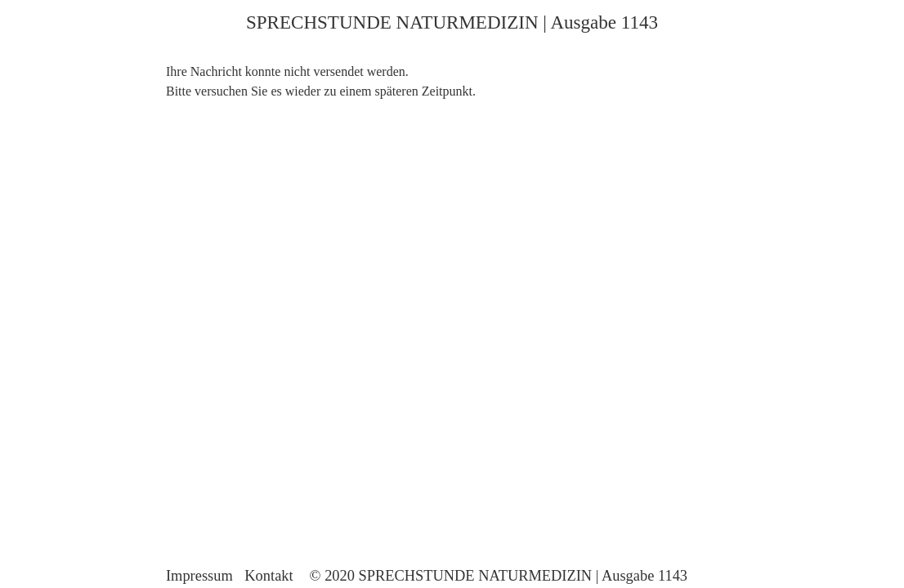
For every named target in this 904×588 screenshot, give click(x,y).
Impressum (199, 576)
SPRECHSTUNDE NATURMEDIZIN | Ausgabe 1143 (452, 22)
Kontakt (269, 576)
